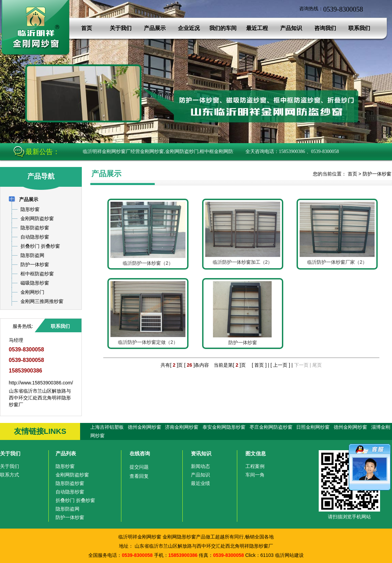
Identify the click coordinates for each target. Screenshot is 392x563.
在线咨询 (140, 453)
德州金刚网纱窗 (145, 427)
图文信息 (256, 453)
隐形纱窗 (65, 466)
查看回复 (139, 476)
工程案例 (255, 466)
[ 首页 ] (259, 365)
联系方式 (10, 475)
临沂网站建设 (289, 555)
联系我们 (359, 28)
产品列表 (66, 453)
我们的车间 (223, 28)
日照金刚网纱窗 (313, 427)
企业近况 (189, 28)
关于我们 (121, 28)
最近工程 (257, 28)
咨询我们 (325, 28)
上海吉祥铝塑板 (107, 427)
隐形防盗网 (67, 509)
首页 (87, 28)
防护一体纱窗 (377, 174)
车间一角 (255, 475)
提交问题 (139, 467)
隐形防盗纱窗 (70, 483)
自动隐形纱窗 (70, 492)
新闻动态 (200, 466)
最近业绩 (200, 483)
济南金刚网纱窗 (182, 427)
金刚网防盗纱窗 (72, 475)
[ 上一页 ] (281, 365)
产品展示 (155, 28)
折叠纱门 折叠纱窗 (75, 500)
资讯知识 (201, 453)
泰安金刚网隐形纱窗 (224, 427)
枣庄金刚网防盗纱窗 (271, 427)
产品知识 (291, 28)
